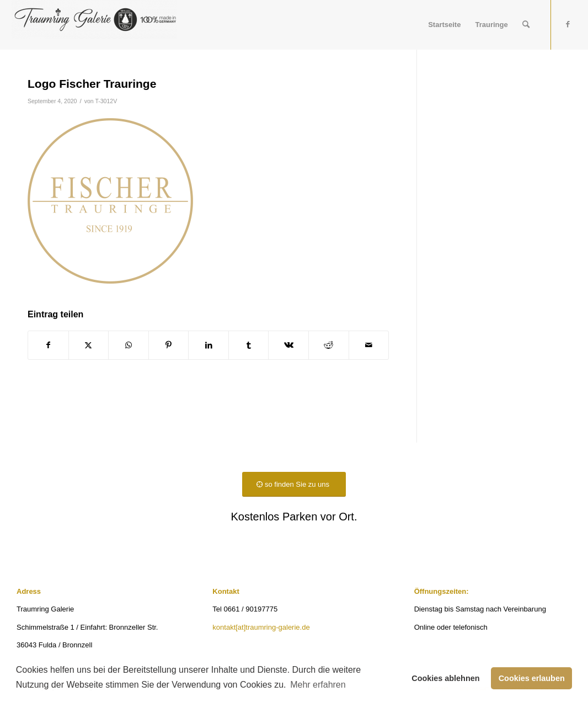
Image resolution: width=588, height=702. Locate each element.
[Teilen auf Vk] (288, 345)
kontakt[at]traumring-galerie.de (261, 627)
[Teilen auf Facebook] (48, 345)
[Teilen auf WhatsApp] (129, 345)
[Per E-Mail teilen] (369, 345)
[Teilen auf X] (89, 345)
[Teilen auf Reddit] (329, 345)
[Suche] (526, 25)
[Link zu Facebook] (568, 24)
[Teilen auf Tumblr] (249, 345)
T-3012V (106, 101)
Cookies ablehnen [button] (445, 678)
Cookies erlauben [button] (532, 678)
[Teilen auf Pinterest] (169, 345)
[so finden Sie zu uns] (294, 484)
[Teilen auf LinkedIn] (209, 345)
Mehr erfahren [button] (318, 685)
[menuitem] (444, 25)
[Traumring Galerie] (94, 25)
